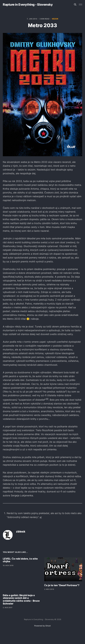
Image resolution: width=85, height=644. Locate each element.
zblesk (21, 532)
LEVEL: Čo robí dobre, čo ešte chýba (20, 560)
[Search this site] (75, 5)
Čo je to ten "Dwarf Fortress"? (62, 585)
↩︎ (41, 517)
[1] (47, 399)
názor (55, 19)
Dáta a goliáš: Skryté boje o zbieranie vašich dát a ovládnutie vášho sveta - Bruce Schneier (21, 599)
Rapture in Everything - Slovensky (28, 5)
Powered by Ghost (42, 626)
